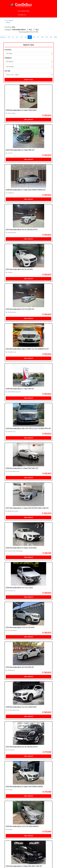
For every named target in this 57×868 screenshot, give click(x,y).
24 (26, 37)
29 (47, 37)
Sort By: (7, 71)
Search (6, 20)
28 (42, 37)
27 (38, 37)
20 (9, 37)
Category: (8, 58)
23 (21, 37)
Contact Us (22, 15)
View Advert (29, 120)
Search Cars (28, 45)
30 (51, 37)
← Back (7, 22)
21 (13, 37)
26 (34, 37)
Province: (8, 50)
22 (17, 37)
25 (30, 37)
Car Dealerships (24, 11)
